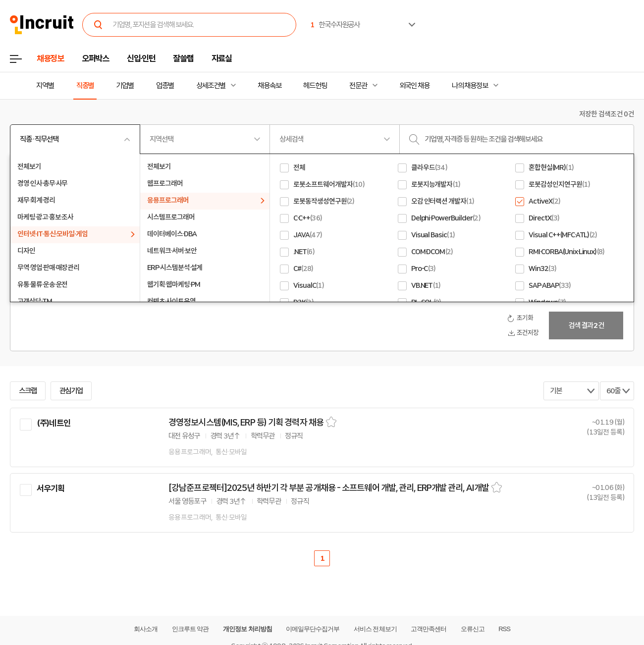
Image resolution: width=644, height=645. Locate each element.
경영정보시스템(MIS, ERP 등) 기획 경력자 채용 (246, 423)
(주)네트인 (54, 423)
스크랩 (28, 391)
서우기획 (51, 488)
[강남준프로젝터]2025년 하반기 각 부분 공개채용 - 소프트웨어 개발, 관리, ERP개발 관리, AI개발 (329, 488)
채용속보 (269, 86)
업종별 (165, 86)
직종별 (85, 86)
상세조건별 (211, 86)
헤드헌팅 (315, 86)
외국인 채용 (414, 86)
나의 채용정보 (470, 86)
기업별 (125, 86)
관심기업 (71, 391)
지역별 (45, 86)
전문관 (358, 86)
